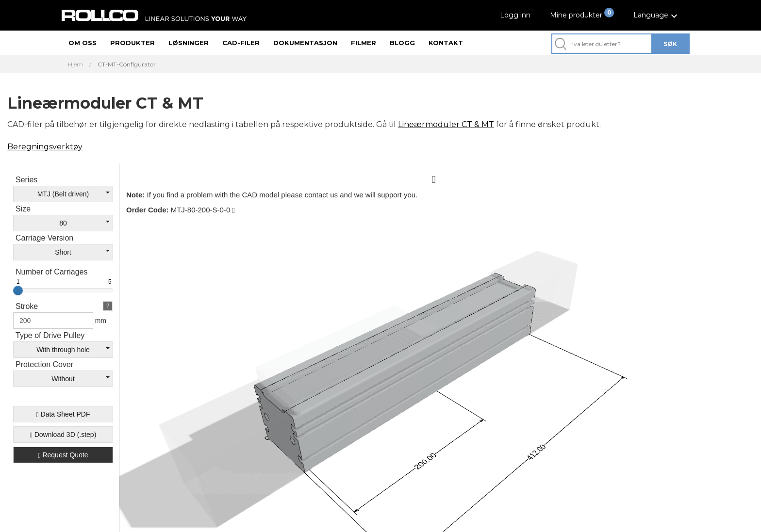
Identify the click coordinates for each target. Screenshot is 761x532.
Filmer (364, 43)
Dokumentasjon (305, 43)
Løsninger (189, 43)
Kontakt (446, 43)
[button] (657, 15)
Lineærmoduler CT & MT (446, 124)
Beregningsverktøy (45, 147)
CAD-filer (241, 43)
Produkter (132, 43)
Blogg (402, 43)
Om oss (83, 43)
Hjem (75, 64)
